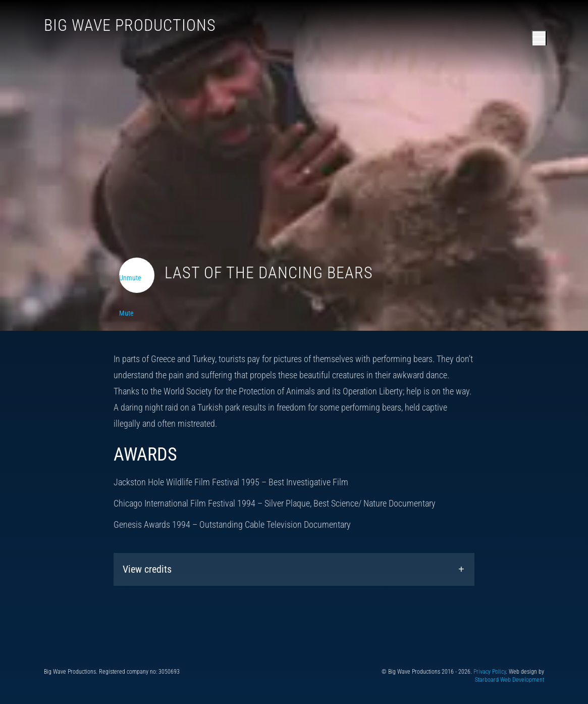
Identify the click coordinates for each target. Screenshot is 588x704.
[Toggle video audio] (137, 275)
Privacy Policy (490, 672)
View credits (147, 569)
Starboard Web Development (510, 680)
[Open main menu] (539, 38)
